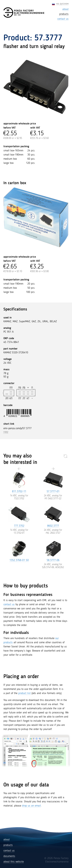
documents (9, 856)
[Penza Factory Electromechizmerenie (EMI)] (24, 13)
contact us (9, 605)
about (7, 840)
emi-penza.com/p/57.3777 (17, 428)
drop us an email (31, 806)
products (8, 845)
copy (6, 432)
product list (24, 693)
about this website (14, 862)
